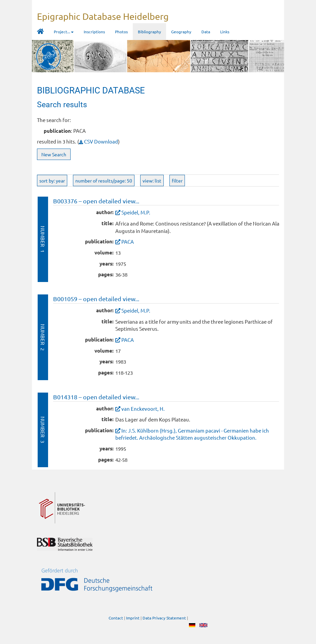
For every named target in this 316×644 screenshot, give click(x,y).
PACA (128, 241)
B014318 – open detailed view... (96, 397)
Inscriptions (94, 32)
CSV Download (98, 141)
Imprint (133, 618)
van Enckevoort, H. (143, 409)
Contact (116, 618)
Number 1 (43, 239)
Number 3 (43, 430)
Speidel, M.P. (136, 212)
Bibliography (149, 32)
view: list (152, 180)
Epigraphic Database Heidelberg (103, 16)
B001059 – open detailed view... (96, 299)
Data (206, 32)
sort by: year (52, 180)
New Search (54, 154)
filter (177, 180)
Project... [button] (64, 32)
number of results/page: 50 (104, 180)
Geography (181, 32)
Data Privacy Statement (164, 618)
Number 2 (43, 337)
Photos (121, 32)
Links (225, 32)
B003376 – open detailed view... (96, 201)
